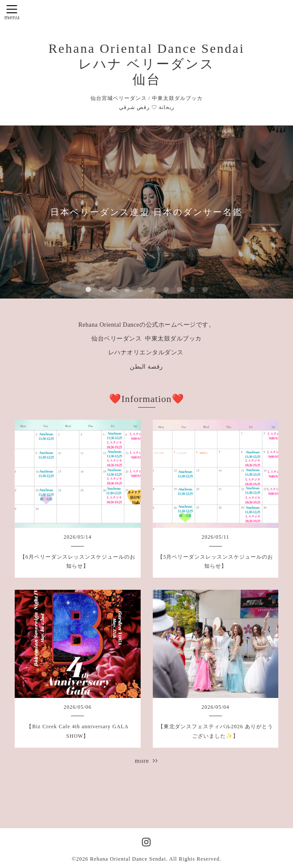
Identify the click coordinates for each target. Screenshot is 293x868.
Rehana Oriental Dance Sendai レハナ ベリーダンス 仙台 (146, 64)
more (147, 761)
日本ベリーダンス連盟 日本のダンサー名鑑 (146, 212)
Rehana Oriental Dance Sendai (128, 859)
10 (205, 290)
